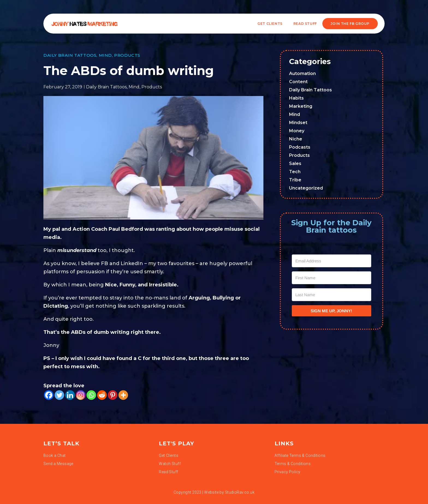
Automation (302, 73)
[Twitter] (59, 395)
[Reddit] (102, 395)
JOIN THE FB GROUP (350, 24)
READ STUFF (305, 24)
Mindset (298, 123)
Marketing (301, 106)
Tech (295, 172)
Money (297, 131)
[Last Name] (332, 295)
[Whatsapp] (91, 395)
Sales (295, 163)
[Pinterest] (113, 395)
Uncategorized (306, 188)
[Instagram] (81, 395)
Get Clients (270, 24)
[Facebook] (49, 395)
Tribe (295, 180)
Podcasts (300, 147)
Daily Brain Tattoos (70, 55)
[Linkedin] (70, 395)
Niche (296, 139)
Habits (296, 98)
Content (298, 82)
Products (127, 55)
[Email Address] (332, 261)
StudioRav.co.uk (240, 492)
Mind (105, 55)
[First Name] (332, 278)
